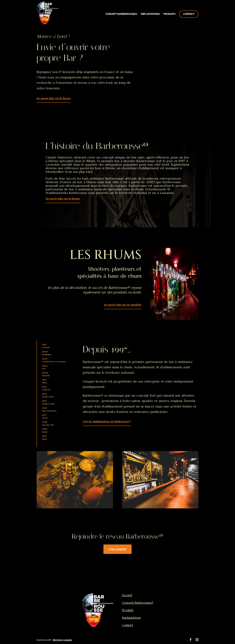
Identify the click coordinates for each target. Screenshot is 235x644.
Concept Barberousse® (121, 14)
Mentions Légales (62, 640)
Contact (189, 14)
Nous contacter (117, 549)
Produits (169, 14)
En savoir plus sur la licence (54, 98)
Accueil (127, 595)
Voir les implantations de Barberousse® (107, 421)
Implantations (150, 14)
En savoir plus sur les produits (123, 305)
